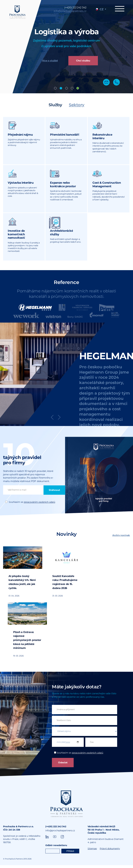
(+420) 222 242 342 (75, 8)
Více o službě (50, 61)
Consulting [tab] (72, 88)
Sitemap (92, 851)
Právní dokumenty (110, 851)
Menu (119, 9)
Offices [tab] (55, 88)
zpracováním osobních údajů (39, 505)
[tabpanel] (66, 47)
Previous (52, 420)
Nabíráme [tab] (78, 88)
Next (59, 420)
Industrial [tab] (61, 88)
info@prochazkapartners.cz (70, 11)
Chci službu (83, 61)
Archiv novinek (121, 538)
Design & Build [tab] (66, 88)
